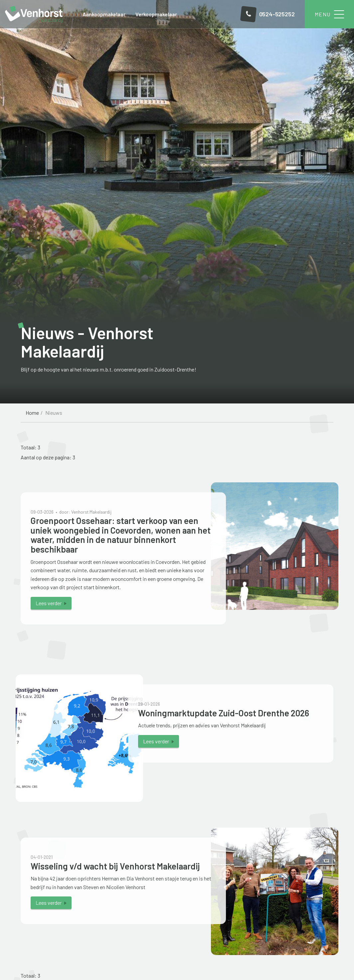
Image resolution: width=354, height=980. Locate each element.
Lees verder (49, 603)
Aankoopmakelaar (104, 14)
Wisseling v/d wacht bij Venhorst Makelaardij (115, 866)
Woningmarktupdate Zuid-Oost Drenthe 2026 (224, 713)
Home (32, 413)
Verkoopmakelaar (156, 14)
